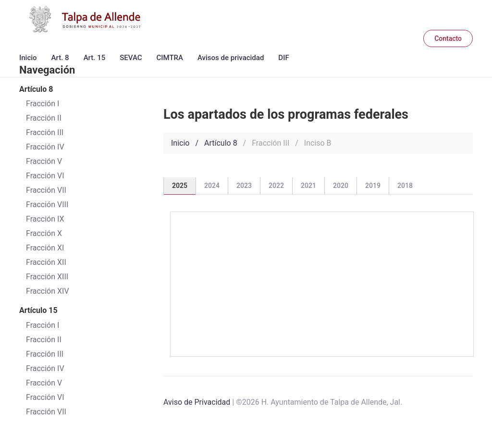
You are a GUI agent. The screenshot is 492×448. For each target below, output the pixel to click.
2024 (212, 186)
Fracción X (44, 233)
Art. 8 (60, 58)
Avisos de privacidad (231, 58)
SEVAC (131, 58)
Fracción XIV (48, 291)
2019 (373, 186)
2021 (308, 186)
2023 (244, 186)
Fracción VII (46, 190)
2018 (405, 186)
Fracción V (44, 383)
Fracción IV (45, 368)
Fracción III (45, 354)
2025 (180, 186)
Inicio (28, 58)
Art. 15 (95, 58)
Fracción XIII (47, 277)
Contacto (448, 38)
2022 (276, 186)
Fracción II (44, 340)
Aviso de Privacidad (197, 402)
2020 (341, 186)
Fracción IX (45, 219)
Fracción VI (45, 397)
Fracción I (43, 325)
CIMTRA (170, 58)
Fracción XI (45, 248)
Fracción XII (46, 262)
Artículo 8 (221, 143)
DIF (283, 58)
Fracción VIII (47, 205)
